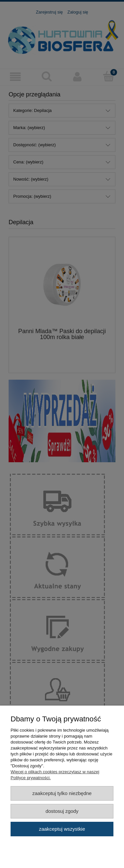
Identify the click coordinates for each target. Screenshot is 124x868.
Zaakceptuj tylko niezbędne (62, 793)
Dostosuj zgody (62, 811)
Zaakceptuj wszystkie (62, 829)
